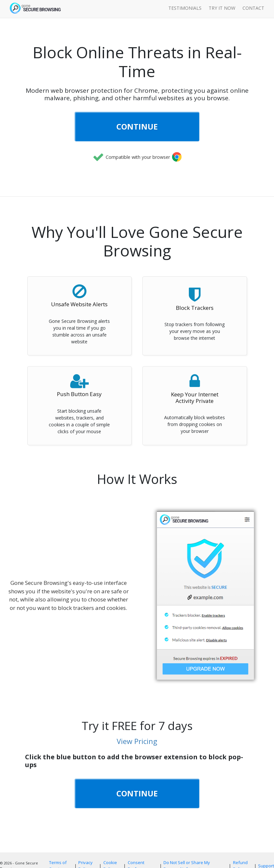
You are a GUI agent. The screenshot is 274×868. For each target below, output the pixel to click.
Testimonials (185, 8)
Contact (253, 8)
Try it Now (222, 8)
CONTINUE (137, 126)
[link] (137, 172)
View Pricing (137, 741)
